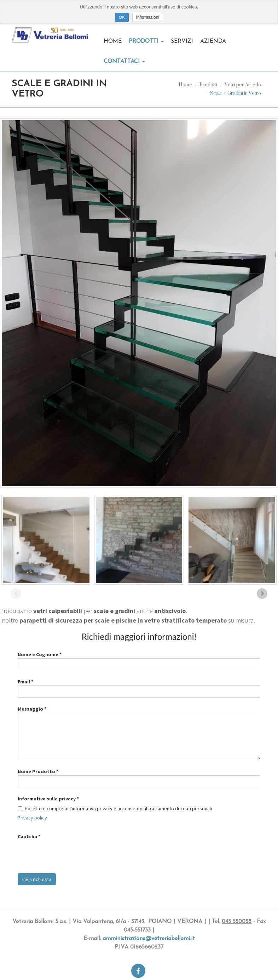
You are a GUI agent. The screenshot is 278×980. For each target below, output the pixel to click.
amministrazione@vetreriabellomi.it (149, 939)
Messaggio (30, 709)
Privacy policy (32, 818)
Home (113, 41)
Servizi (182, 41)
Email (24, 682)
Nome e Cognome (38, 654)
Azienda (213, 41)
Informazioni (148, 17)
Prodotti (146, 41)
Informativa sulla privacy (47, 799)
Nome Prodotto (36, 771)
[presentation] (71, 854)
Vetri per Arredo (243, 84)
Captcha (27, 836)
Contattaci (124, 62)
